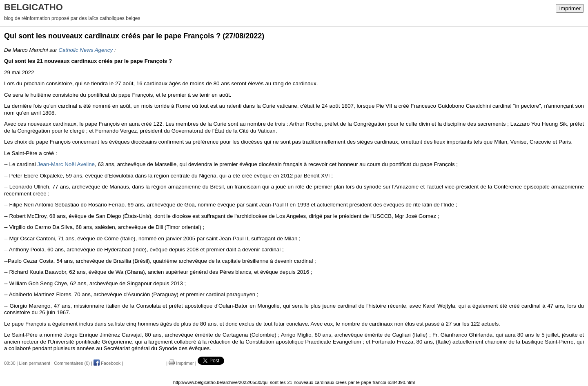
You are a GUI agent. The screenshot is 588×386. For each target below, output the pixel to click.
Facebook (107, 363)
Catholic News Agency (86, 50)
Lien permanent (35, 363)
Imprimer (570, 8)
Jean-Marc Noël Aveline (66, 164)
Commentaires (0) (72, 363)
